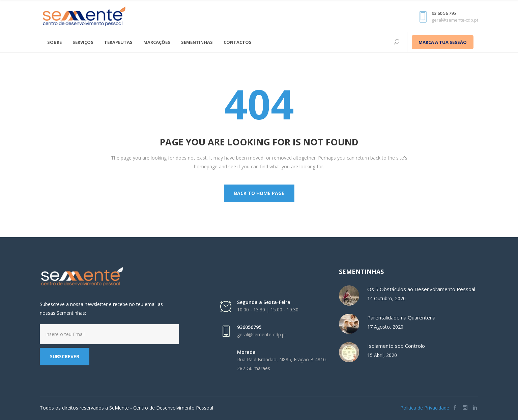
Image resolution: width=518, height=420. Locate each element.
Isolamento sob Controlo (396, 346)
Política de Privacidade (425, 408)
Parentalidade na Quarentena (401, 317)
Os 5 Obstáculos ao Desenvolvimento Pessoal (421, 289)
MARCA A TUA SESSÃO (443, 42)
